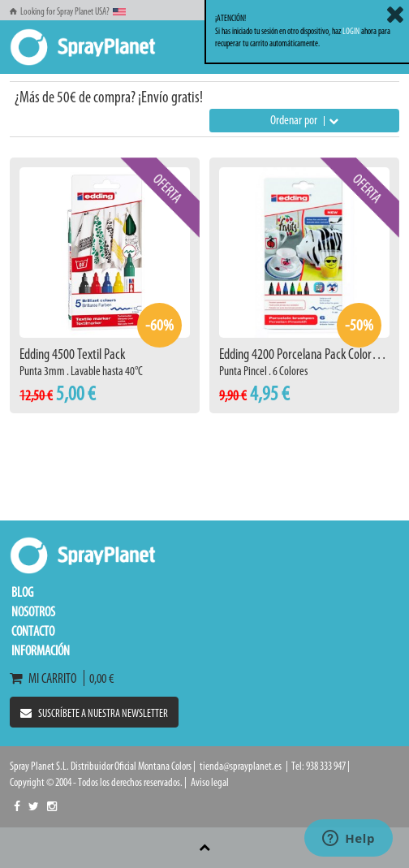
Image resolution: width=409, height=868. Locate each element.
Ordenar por (304, 120)
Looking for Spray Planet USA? (68, 11)
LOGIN (351, 31)
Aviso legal (210, 782)
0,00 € (99, 678)
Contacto (33, 631)
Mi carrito (47, 678)
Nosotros (33, 611)
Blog (22, 592)
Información (41, 650)
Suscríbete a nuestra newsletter (94, 713)
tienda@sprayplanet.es (241, 766)
